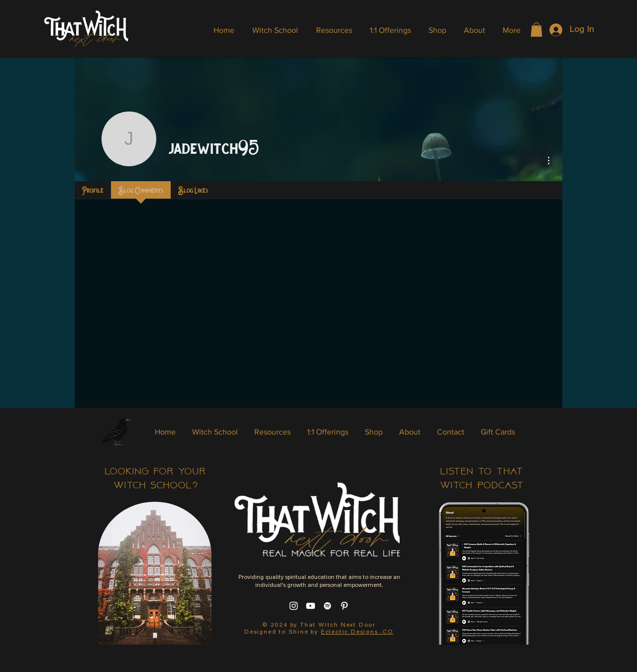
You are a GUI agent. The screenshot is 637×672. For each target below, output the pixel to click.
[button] (536, 30)
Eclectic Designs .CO (357, 632)
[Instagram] (294, 606)
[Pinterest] (344, 606)
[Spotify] (327, 606)
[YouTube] (311, 606)
